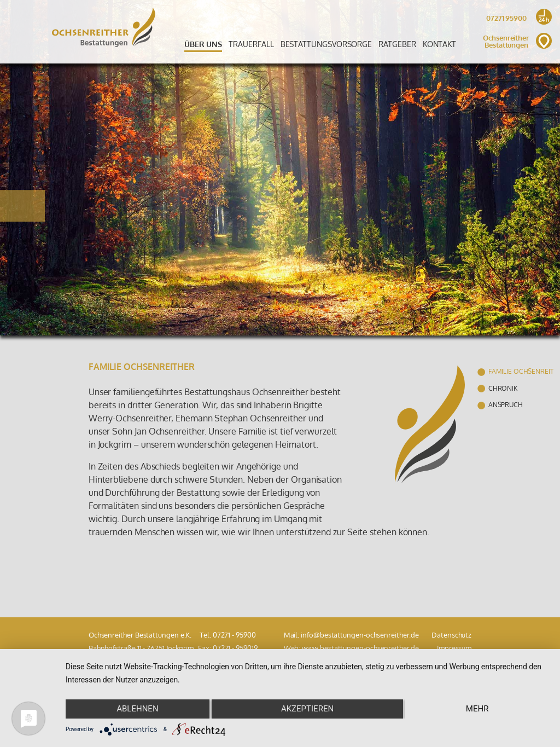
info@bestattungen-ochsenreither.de (360, 635)
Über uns (203, 44)
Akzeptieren (307, 709)
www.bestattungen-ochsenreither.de (360, 648)
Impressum (454, 648)
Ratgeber (397, 44)
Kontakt (439, 44)
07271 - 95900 (234, 635)
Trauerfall (251, 44)
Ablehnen (137, 709)
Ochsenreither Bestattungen (517, 42)
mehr (477, 709)
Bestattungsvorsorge (326, 44)
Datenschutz (451, 635)
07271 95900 (517, 20)
